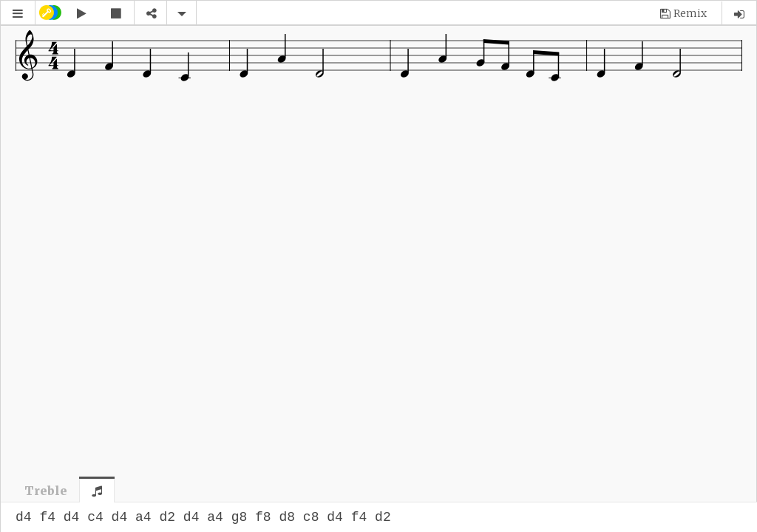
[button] (18, 14)
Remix (690, 13)
